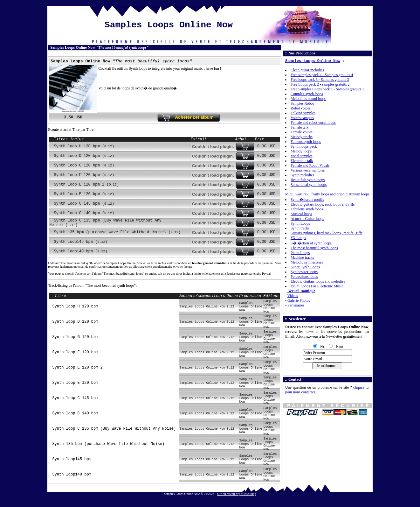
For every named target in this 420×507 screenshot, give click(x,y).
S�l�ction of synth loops (311, 243)
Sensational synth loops (309, 185)
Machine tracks (302, 257)
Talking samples (303, 113)
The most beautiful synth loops (314, 248)
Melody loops (301, 151)
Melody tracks (302, 137)
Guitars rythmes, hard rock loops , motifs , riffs (327, 233)
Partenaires (296, 305)
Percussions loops (304, 277)
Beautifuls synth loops (308, 180)
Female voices (302, 132)
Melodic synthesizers (307, 262)
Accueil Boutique (301, 291)
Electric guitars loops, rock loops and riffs (323, 204)
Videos (293, 296)
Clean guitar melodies (307, 70)
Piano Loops (300, 253)
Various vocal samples (308, 170)
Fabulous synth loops (307, 209)
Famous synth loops (306, 142)
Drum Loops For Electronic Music (317, 286)
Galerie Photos (299, 300)
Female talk (300, 127)
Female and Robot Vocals (310, 165)
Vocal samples (302, 156)
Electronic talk (302, 161)
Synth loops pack (304, 146)
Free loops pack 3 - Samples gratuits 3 (320, 80)
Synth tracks (300, 228)
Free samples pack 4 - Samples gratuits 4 (322, 75)
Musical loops (301, 214)
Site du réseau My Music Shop (236, 494)
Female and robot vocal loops (313, 123)
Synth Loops (300, 223)
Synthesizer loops (304, 272)
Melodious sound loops (308, 99)
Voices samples (302, 118)
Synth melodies (302, 175)
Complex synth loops (307, 94)
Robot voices (301, 108)
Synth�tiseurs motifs (307, 200)
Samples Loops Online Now (313, 61)
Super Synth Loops (305, 267)
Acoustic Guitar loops (307, 219)
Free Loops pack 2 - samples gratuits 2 (320, 84)
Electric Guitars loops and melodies (318, 281)
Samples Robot (302, 103)
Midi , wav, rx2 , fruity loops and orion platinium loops (327, 194)
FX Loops (298, 238)
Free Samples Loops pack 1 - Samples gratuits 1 (327, 89)
